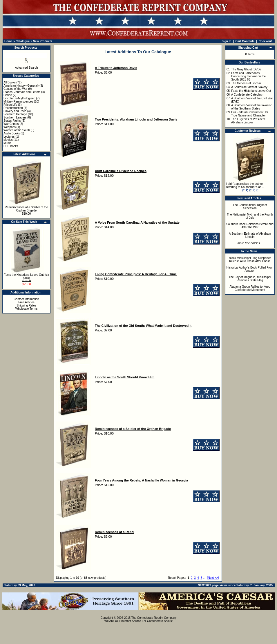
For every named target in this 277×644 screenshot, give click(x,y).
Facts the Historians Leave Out (251, 91)
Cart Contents (245, 41)
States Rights (12, 121)
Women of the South (17, 130)
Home (8, 41)
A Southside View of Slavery (249, 87)
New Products (42, 41)
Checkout (265, 41)
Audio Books (12, 133)
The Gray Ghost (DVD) (246, 69)
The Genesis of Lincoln (246, 83)
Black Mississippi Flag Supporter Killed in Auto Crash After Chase (250, 260)
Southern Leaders (15, 117)
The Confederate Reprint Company (154, 618)
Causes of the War (15, 89)
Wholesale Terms (27, 309)
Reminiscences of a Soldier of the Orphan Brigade (27, 209)
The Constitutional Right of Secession (250, 207)
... (204, 578)
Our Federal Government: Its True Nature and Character (250, 114)
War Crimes (11, 124)
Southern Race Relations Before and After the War (250, 226)
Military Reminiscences (18, 102)
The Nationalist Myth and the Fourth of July (250, 216)
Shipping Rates (26, 305)
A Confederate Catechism (248, 95)
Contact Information (26, 299)
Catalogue (23, 41)
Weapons (10, 127)
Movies (8, 140)
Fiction (8, 95)
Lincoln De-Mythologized (19, 98)
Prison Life (10, 105)
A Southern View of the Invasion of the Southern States (252, 107)
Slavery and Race (15, 111)
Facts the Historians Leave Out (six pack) (26, 276)
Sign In (226, 41)
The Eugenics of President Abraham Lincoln (248, 121)
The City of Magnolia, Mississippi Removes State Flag (250, 279)
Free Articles (26, 302)
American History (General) (21, 86)
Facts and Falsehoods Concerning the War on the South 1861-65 (248, 76)
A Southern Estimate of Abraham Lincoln (250, 235)
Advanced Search (27, 68)
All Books (10, 82)
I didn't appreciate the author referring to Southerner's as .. (245, 185)
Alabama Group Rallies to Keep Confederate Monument (250, 288)
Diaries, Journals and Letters (22, 92)
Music (7, 143)
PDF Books (11, 146)
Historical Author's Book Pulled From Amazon (250, 269)
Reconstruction (13, 108)
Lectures (9, 137)
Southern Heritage (15, 114)
